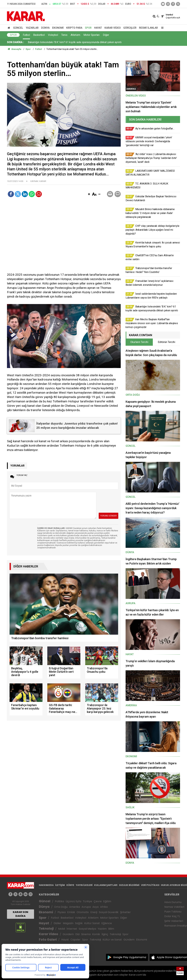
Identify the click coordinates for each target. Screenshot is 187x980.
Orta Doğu (61, 907)
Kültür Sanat (92, 923)
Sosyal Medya (87, 929)
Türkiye (87, 901)
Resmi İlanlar (148, 28)
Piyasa (62, 912)
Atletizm (75, 35)
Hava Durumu (173, 902)
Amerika (75, 907)
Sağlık (79, 923)
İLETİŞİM (60, 885)
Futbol (26, 35)
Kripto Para (74, 28)
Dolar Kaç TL (172, 916)
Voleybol (53, 35)
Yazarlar (32, 28)
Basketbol (39, 35)
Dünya (45, 28)
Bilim (111, 929)
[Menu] (162, 28)
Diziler (57, 923)
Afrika (104, 907)
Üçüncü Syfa (73, 901)
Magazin (68, 923)
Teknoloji (46, 929)
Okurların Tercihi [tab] (139, 342)
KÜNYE (70, 885)
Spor (88, 28)
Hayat (98, 28)
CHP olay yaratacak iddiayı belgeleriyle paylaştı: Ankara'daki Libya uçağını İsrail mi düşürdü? (79, 42)
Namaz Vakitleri (174, 907)
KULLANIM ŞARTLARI (106, 885)
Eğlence (107, 923)
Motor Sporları (92, 35)
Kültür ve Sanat (112, 940)
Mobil (62, 929)
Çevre (98, 901)
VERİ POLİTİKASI (150, 885)
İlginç (105, 934)
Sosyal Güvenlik (109, 912)
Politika (59, 901)
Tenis (64, 35)
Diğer (106, 35)
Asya (95, 907)
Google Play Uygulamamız (130, 957)
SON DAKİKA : (15, 42)
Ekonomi (58, 28)
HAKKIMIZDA (46, 885)
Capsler (76, 940)
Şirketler (125, 912)
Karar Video (113, 28)
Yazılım (102, 929)
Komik (96, 934)
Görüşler (130, 28)
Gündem (68, 934)
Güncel (18, 28)
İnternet (72, 929)
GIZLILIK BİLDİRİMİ (129, 885)
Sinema (86, 934)
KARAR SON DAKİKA (20, 914)
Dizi (77, 934)
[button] (89, 194)
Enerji (94, 912)
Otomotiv (83, 912)
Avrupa (86, 907)
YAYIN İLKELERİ (84, 885)
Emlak (71, 912)
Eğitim (107, 901)
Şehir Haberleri (174, 921)
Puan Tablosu (173, 912)
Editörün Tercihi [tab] (167, 342)
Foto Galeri (48, 940)
